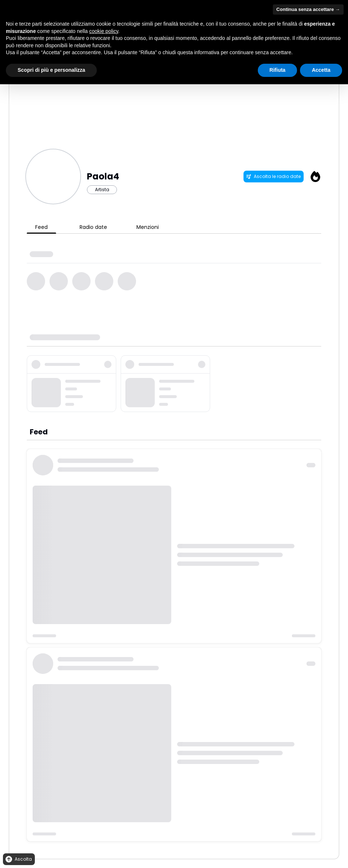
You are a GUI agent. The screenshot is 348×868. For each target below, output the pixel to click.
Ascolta (18, 859)
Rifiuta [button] (278, 70)
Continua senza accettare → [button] (308, 9)
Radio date (93, 227)
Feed (41, 227)
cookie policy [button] (104, 31)
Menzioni (148, 227)
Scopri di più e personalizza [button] (51, 70)
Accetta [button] (321, 70)
